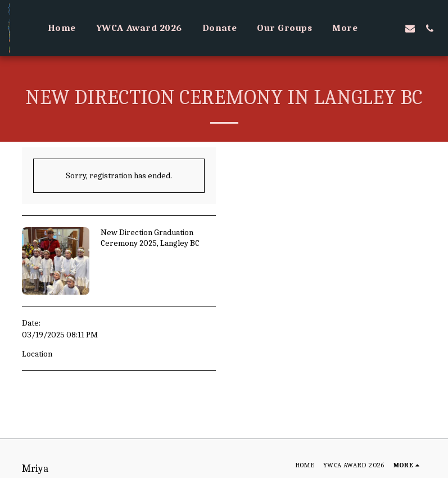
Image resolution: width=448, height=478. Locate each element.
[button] (390, 28)
